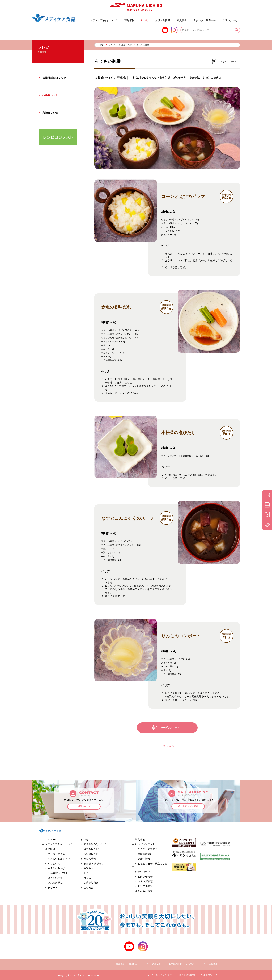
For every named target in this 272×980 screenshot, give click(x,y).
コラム (87, 878)
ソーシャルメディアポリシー (161, 975)
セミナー (89, 873)
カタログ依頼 (145, 881)
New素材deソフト (58, 873)
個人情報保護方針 (188, 975)
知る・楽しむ (158, 964)
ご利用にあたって (209, 975)
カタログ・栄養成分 (205, 20)
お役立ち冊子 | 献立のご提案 (192, 19)
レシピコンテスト (145, 844)
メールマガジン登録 (188, 807)
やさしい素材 (55, 864)
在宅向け (89, 888)
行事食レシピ (51, 95)
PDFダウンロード (227, 62)
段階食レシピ (51, 113)
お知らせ (89, 868)
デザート (53, 888)
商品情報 (129, 20)
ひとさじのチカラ (58, 854)
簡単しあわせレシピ (138, 964)
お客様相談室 (175, 964)
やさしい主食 (55, 878)
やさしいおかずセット (86, 19)
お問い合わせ (230, 20)
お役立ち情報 (163, 20)
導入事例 (182, 20)
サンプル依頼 (145, 886)
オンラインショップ (195, 964)
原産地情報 (144, 859)
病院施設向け (91, 883)
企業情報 (213, 964)
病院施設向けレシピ (55, 78)
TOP (102, 45)
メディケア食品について (104, 20)
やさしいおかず (56, 868)
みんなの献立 (55, 883)
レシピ (145, 20)
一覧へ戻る (167, 746)
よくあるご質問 (220, 19)
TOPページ (51, 840)
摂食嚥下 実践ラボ (94, 864)
